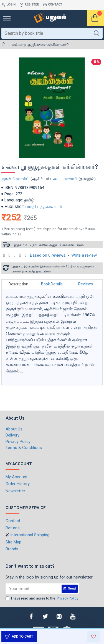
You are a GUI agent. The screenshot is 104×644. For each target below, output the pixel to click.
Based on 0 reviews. (48, 255)
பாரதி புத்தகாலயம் (43, 207)
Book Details (52, 284)
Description (18, 284)
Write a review (84, 255)
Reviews (86, 284)
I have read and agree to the (42, 598)
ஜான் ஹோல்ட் (15, 179)
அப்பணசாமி (65, 179)
